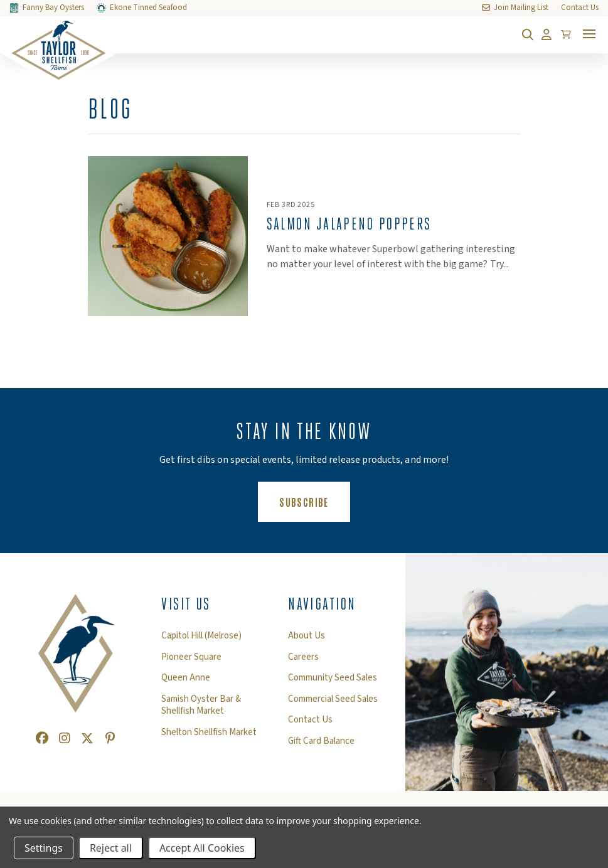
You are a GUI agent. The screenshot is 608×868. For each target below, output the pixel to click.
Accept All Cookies (202, 848)
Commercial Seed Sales (333, 699)
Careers (303, 657)
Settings (44, 848)
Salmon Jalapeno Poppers (349, 224)
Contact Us (310, 720)
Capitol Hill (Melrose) (201, 636)
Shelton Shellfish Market (209, 733)
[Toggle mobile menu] (589, 34)
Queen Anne (186, 678)
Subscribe (314, 501)
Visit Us (186, 604)
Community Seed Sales (333, 678)
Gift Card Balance (321, 741)
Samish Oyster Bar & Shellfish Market (201, 705)
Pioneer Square (191, 657)
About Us (307, 636)
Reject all (111, 848)
